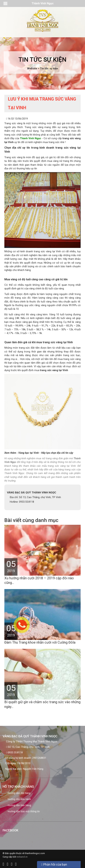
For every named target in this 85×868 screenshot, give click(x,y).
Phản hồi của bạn (54, 864)
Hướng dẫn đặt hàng (19, 793)
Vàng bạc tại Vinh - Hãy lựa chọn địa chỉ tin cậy (46, 453)
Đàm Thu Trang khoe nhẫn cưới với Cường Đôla (40, 642)
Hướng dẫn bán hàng (19, 805)
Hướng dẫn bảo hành (19, 799)
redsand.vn (22, 857)
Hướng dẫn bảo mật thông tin (24, 811)
